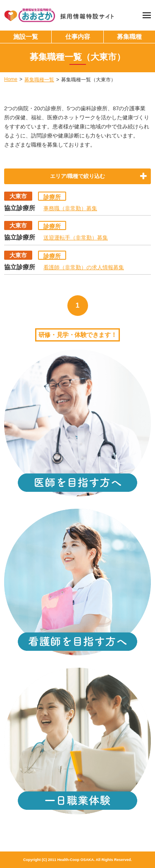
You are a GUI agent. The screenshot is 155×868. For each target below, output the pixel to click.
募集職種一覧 (39, 80)
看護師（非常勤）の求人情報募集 (84, 267)
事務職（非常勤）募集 (70, 208)
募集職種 (129, 37)
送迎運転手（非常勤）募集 (76, 238)
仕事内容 (78, 37)
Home (11, 79)
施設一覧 (26, 37)
